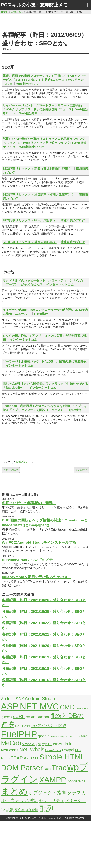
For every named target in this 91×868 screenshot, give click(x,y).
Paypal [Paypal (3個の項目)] (68, 750)
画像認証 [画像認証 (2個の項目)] (32, 810)
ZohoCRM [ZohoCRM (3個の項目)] (76, 781)
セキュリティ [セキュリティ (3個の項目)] (52, 800)
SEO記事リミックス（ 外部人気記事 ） (30, 242)
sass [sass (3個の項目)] (34, 758)
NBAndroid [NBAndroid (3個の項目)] (63, 744)
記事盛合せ (23, 462)
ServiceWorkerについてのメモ (27, 560)
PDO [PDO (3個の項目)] (5, 758)
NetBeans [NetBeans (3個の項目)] (10, 750)
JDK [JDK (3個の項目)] (76, 736)
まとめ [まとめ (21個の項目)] (14, 791)
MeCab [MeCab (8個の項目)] (11, 743)
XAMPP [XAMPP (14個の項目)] (53, 780)
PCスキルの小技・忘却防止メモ (34, 5)
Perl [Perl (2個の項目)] (27, 758)
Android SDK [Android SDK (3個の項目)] (12, 699)
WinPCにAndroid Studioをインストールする (39, 542)
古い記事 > (81, 470)
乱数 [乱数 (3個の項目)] (10, 810)
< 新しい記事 (11, 470)
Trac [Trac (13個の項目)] (59, 768)
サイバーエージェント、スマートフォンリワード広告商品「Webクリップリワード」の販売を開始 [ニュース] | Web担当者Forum (45, 109)
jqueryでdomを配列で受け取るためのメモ (37, 577)
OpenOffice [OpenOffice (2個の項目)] (53, 750)
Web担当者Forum (29, 84)
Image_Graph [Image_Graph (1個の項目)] (66, 737)
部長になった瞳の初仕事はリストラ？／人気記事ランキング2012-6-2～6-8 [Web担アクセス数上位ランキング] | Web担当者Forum (44, 143)
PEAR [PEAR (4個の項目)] (17, 758)
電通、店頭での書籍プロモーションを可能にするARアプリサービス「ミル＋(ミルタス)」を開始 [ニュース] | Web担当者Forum (44, 80)
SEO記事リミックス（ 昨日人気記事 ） (30, 220)
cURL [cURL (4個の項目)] (19, 716)
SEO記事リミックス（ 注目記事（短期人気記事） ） (39, 195)
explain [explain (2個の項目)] (30, 717)
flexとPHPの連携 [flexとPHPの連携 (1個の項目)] (23, 726)
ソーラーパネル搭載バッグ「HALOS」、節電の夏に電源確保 (45, 361)
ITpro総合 (41, 314)
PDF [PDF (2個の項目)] (78, 750)
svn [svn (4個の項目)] (47, 769)
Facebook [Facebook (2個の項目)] (43, 717)
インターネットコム (60, 284)
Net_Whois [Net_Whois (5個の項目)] (32, 750)
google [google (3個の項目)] (44, 736)
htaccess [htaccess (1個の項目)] (55, 737)
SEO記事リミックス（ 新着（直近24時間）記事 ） (37, 169)
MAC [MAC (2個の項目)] (85, 736)
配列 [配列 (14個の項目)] (47, 808)
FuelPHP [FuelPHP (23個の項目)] (19, 734)
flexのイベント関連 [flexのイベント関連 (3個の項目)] (49, 725)
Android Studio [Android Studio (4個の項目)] (40, 699)
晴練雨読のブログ (73, 220)
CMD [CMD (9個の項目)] (67, 707)
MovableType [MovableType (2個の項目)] (31, 744)
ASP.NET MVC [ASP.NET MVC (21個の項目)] (30, 706)
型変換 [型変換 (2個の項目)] (20, 810)
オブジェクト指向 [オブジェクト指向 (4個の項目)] (47, 793)
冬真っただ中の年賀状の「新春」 (29, 503)
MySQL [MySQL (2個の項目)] (47, 744)
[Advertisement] (46, 22)
